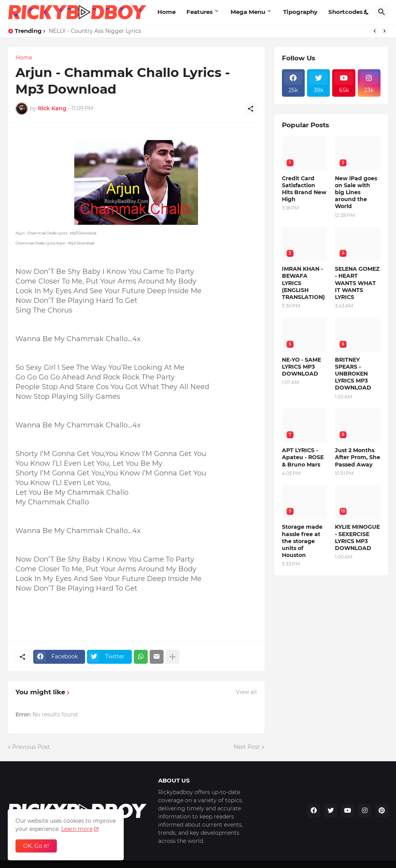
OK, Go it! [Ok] (36, 846)
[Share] (251, 109)
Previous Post (31, 747)
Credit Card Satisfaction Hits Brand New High (304, 189)
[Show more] (172, 657)
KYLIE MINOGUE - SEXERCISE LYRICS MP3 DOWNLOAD (357, 537)
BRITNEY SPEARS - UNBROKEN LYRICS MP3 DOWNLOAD (353, 374)
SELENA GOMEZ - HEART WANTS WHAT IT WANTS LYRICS (357, 283)
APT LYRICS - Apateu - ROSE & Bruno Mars (303, 457)
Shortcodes (346, 12)
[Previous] (375, 31)
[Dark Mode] (367, 12)
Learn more (77, 829)
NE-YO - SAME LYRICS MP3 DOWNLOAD (301, 367)
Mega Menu (248, 12)
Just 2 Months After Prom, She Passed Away (358, 457)
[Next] (384, 31)
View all (246, 692)
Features (200, 12)
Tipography (300, 12)
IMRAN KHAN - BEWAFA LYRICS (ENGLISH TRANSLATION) (303, 283)
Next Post (247, 747)
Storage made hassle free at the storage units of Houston (302, 541)
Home (166, 12)
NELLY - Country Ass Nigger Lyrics (95, 31)
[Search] (382, 12)
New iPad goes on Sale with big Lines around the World (356, 192)
